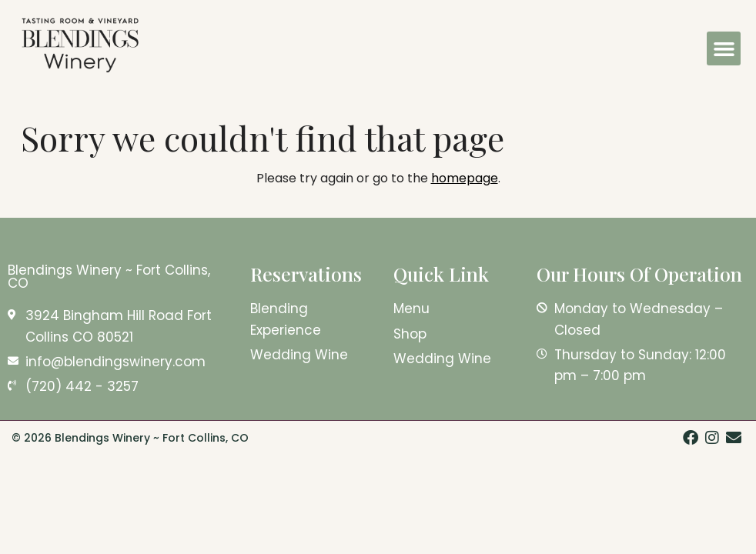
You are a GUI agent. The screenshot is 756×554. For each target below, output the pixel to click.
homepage (465, 178)
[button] (724, 48)
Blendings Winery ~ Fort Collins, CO (109, 277)
